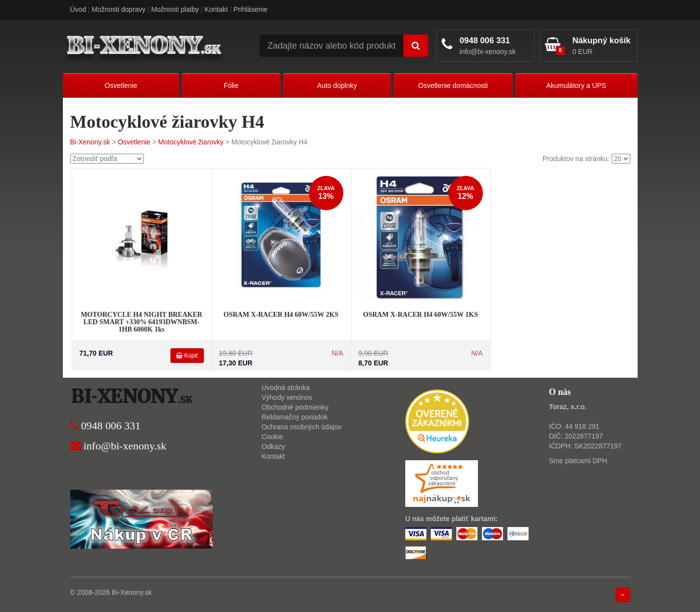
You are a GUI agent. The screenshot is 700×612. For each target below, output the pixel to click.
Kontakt (216, 9)
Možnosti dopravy (119, 9)
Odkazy (273, 446)
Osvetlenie (121, 85)
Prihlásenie (250, 9)
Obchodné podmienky (295, 407)
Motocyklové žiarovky (191, 142)
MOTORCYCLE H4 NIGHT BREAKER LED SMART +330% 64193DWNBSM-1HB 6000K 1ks (141, 322)
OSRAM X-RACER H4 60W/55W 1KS (420, 315)
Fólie (231, 85)
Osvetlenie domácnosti (453, 85)
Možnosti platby (175, 9)
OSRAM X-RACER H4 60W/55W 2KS (281, 315)
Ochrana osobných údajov (302, 427)
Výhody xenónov (287, 397)
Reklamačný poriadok (295, 417)
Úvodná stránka (286, 388)
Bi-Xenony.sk (90, 142)
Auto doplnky (337, 85)
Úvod (78, 9)
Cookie (273, 437)
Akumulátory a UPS (576, 85)
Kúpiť (187, 356)
